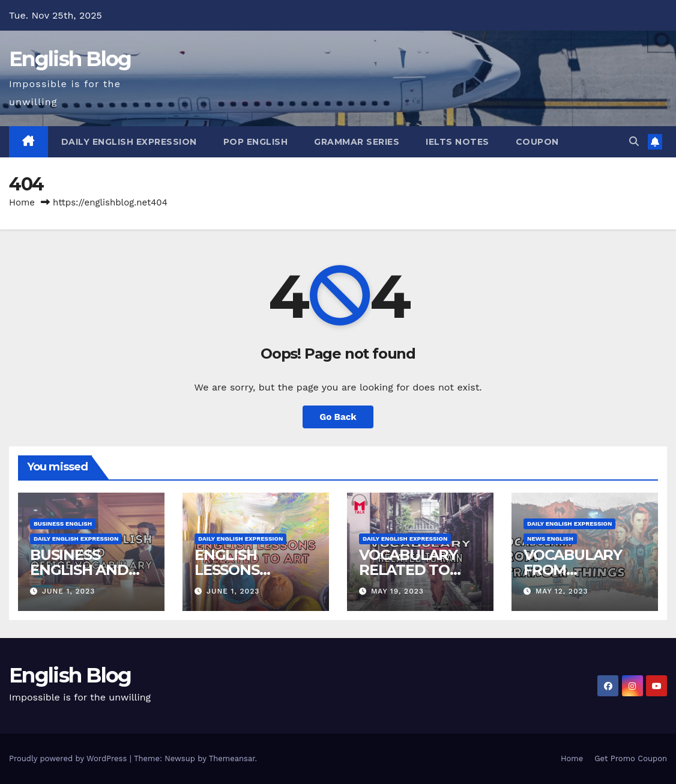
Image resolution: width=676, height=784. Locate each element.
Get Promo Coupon (631, 758)
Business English (63, 524)
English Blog (70, 59)
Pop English (256, 142)
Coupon (537, 142)
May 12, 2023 (562, 591)
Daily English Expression (129, 142)
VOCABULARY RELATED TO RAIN (408, 570)
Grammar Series (357, 142)
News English (550, 539)
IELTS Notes (457, 142)
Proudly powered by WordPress (69, 758)
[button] (634, 141)
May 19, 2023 (397, 591)
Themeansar (232, 758)
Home (22, 202)
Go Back (338, 417)
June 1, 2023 (68, 591)
